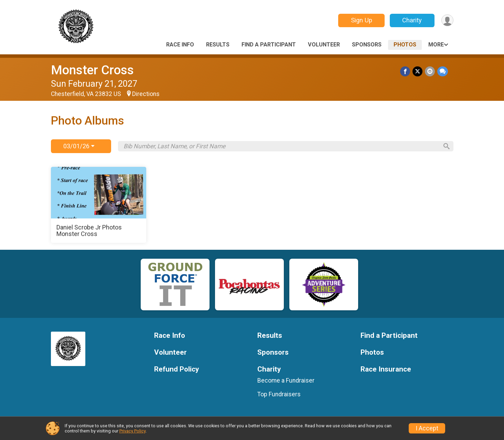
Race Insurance (386, 369)
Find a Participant (269, 45)
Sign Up (361, 20)
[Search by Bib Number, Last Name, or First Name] (281, 146)
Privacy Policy (132, 431)
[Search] (445, 146)
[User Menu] (447, 20)
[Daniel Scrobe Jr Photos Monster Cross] (99, 205)
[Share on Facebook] (406, 71)
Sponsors (367, 45)
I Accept (427, 428)
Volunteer (324, 45)
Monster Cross (92, 70)
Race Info (180, 45)
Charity (411, 20)
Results (218, 45)
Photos (405, 45)
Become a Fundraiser (286, 380)
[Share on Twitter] (418, 71)
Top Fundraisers (279, 394)
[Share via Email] (430, 71)
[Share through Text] (443, 71)
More (436, 45)
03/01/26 (79, 146)
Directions (146, 94)
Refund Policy (176, 369)
